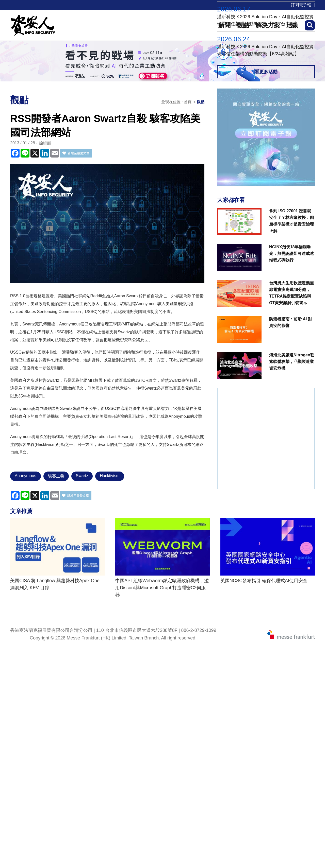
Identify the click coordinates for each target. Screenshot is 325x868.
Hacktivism (110, 476)
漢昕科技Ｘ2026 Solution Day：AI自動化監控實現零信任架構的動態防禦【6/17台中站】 (265, 20)
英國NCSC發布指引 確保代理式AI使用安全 (264, 581)
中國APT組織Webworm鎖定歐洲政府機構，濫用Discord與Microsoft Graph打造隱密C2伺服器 (162, 588)
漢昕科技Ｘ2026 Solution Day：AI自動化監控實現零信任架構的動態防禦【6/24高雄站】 (265, 50)
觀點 (201, 102)
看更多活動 (266, 72)
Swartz (82, 476)
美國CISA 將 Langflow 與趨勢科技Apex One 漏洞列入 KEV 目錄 (55, 584)
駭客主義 (56, 476)
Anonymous (26, 476)
